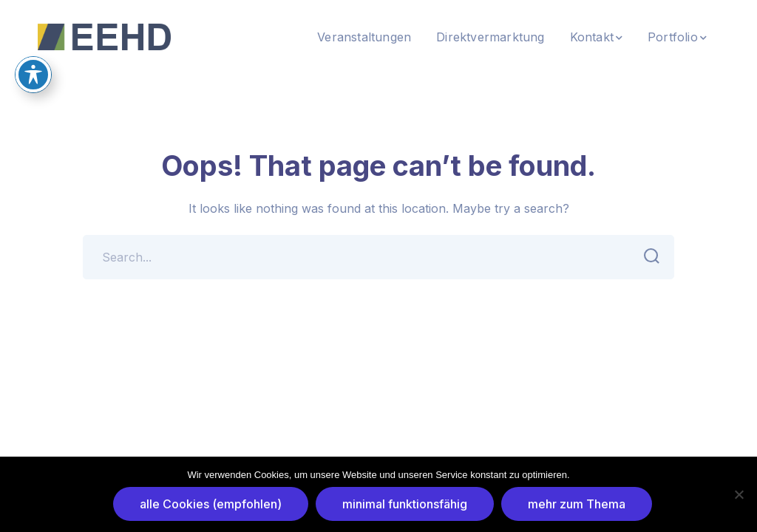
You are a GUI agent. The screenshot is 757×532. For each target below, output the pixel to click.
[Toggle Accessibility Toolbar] (33, 55)
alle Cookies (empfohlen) (211, 504)
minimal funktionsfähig (405, 504)
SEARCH (647, 256)
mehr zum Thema (577, 504)
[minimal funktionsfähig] (739, 494)
